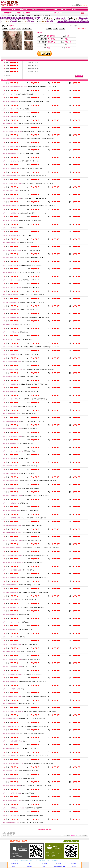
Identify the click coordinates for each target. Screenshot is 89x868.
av (30, 864)
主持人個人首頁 (41, 830)
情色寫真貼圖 (15, 864)
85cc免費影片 (74, 864)
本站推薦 (23, 15)
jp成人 (44, 866)
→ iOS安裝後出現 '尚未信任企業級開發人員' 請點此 (22, 860)
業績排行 (11, 15)
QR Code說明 (75, 841)
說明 (86, 29)
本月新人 (29, 15)
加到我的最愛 (81, 29)
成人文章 (74, 866)
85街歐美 (30, 866)
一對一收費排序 (46, 15)
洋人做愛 (44, 864)
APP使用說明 (67, 841)
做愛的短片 (15, 866)
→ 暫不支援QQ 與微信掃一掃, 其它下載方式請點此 (46, 860)
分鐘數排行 (17, 15)
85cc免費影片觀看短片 (59, 866)
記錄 (50, 830)
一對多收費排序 (37, 15)
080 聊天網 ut (59, 864)
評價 (47, 830)
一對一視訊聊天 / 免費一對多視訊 (22, 13)
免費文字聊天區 (8, 13)
